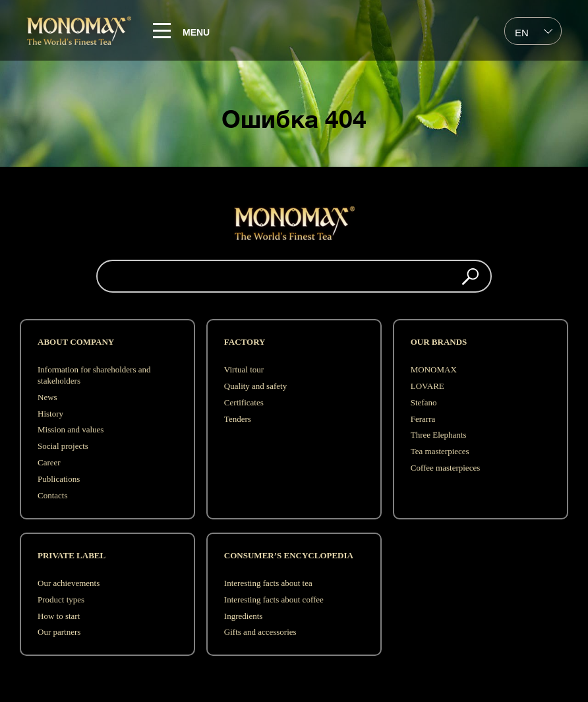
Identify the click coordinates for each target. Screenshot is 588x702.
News (47, 397)
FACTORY (245, 342)
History (50, 414)
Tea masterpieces (440, 451)
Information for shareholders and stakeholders (94, 375)
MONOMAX (434, 369)
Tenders (238, 419)
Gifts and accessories (260, 632)
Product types (61, 600)
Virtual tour (244, 369)
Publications (59, 479)
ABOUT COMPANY (76, 342)
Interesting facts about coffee (274, 600)
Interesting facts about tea (268, 583)
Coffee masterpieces (446, 468)
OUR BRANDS (439, 342)
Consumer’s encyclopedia (289, 555)
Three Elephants (439, 435)
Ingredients (243, 616)
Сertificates (244, 402)
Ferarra (423, 419)
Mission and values (71, 429)
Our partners (59, 632)
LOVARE (427, 386)
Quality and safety (255, 386)
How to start (59, 616)
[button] (470, 276)
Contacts (53, 495)
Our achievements (69, 583)
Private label (72, 555)
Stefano (424, 402)
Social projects (63, 446)
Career (49, 462)
